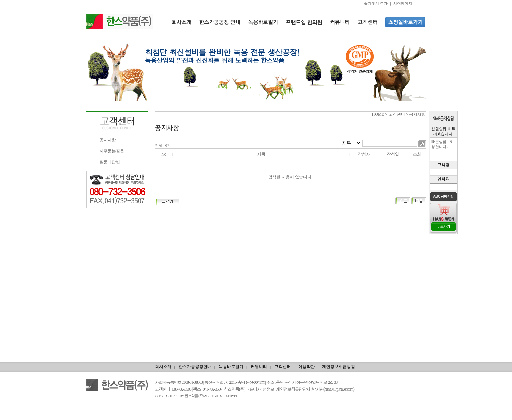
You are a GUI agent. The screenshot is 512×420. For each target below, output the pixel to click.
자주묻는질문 (112, 151)
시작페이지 (403, 3)
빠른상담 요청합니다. (443, 149)
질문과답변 (110, 162)
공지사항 (108, 140)
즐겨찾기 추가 (376, 3)
